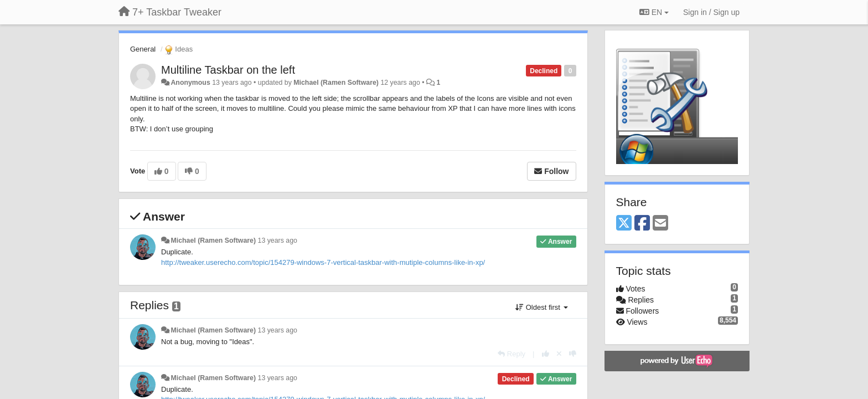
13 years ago (278, 241)
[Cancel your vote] (559, 354)
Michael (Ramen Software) (336, 83)
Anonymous (190, 83)
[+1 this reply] (546, 354)
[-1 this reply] (573, 354)
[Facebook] (642, 224)
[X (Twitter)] (624, 224)
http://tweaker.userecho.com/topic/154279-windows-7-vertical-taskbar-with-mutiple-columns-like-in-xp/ (323, 262)
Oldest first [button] (541, 307)
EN (654, 12)
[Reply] (512, 354)
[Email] (660, 224)
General (143, 49)
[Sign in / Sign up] (711, 12)
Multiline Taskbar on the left (228, 70)
